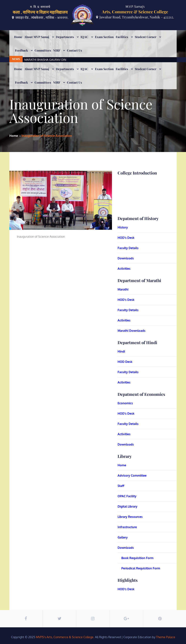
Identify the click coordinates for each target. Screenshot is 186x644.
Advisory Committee (132, 476)
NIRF (57, 55)
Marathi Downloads (132, 331)
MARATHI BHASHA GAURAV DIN (45, 33)
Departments (65, 42)
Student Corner (146, 42)
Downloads (126, 258)
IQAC (84, 42)
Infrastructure (127, 527)
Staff (121, 486)
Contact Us (74, 55)
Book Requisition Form (137, 558)
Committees (43, 55)
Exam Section (104, 42)
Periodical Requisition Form (141, 568)
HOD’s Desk (126, 238)
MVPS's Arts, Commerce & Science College (65, 637)
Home (18, 42)
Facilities (122, 42)
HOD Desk (125, 362)
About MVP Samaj (37, 42)
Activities (124, 269)
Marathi (123, 289)
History (123, 227)
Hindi (121, 351)
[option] (81, 33)
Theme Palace (166, 637)
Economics (125, 403)
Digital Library (127, 506)
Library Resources (130, 517)
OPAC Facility (127, 496)
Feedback (21, 55)
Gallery (123, 537)
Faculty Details (128, 248)
